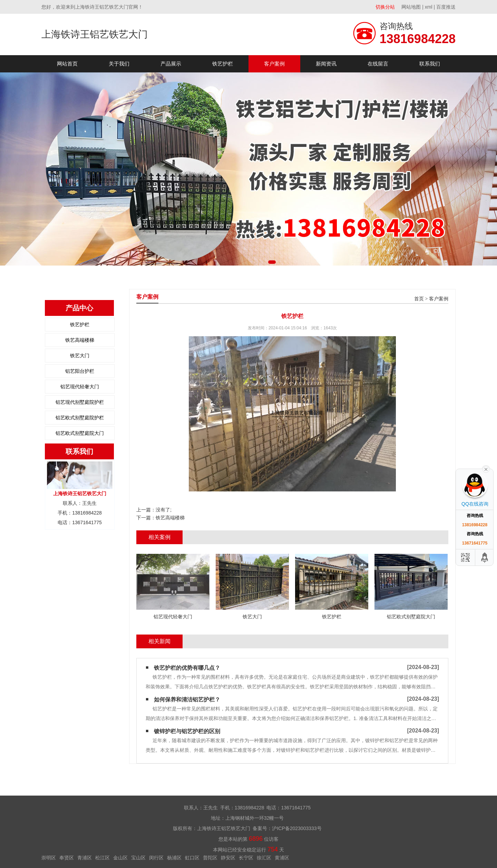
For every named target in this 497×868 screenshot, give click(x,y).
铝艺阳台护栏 (80, 371)
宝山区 (138, 858)
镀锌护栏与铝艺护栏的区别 (187, 731)
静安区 (228, 858)
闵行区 (156, 858)
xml (429, 7)
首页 (419, 299)
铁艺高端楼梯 (80, 340)
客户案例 (274, 64)
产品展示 (171, 64)
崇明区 (49, 858)
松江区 (103, 858)
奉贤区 (67, 858)
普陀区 (210, 858)
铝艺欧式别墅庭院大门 (80, 433)
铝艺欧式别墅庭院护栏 (80, 418)
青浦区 (85, 858)
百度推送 (446, 7)
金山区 (120, 858)
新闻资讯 (326, 64)
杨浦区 (174, 858)
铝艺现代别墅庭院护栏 (80, 402)
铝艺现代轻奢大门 (80, 387)
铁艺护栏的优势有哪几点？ (187, 668)
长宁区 (246, 858)
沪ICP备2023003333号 (297, 828)
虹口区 (192, 858)
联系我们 (430, 64)
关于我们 (119, 64)
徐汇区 (264, 858)
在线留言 (378, 64)
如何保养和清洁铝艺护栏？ (187, 700)
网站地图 (411, 7)
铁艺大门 (80, 356)
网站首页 (67, 64)
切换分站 (385, 7)
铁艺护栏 (223, 64)
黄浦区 (282, 858)
